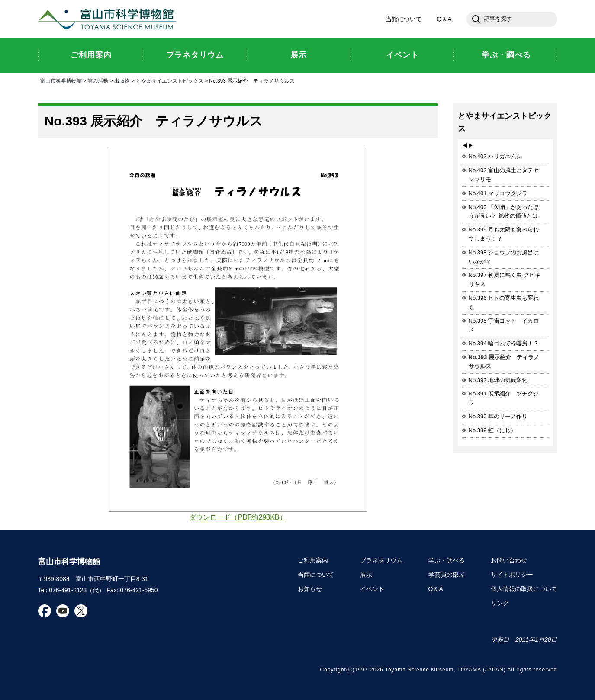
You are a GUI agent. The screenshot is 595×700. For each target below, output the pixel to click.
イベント (372, 589)
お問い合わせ (509, 560)
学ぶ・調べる (447, 560)
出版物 (122, 81)
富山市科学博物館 (109, 19)
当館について (404, 19)
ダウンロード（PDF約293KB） (238, 517)
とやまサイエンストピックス (170, 81)
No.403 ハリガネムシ (495, 156)
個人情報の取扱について (524, 589)
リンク (500, 603)
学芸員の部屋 (447, 575)
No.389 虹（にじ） (493, 430)
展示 (366, 575)
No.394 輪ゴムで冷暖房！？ (504, 343)
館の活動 (98, 81)
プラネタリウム (381, 560)
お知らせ (310, 589)
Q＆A (444, 19)
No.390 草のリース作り (498, 416)
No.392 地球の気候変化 (498, 380)
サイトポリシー (512, 575)
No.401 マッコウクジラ (498, 193)
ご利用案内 (313, 560)
